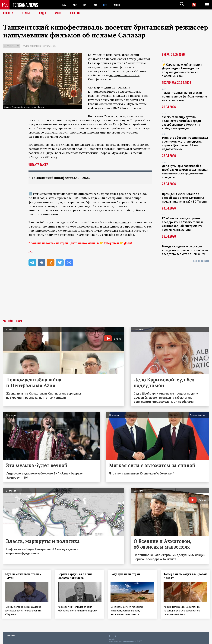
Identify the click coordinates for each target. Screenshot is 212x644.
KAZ (64, 5)
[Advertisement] (106, 296)
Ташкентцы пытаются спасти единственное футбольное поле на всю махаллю (184, 96)
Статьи (26, 13)
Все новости (201, 261)
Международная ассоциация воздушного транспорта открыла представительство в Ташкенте (185, 250)
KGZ (75, 5)
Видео (43, 13)
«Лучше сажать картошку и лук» (24, 576)
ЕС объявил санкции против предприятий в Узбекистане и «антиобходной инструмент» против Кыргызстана (182, 224)
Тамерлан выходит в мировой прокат (178, 576)
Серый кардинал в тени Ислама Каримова (76, 576)
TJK (85, 5)
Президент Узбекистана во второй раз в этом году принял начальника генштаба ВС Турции (184, 198)
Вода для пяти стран (126, 574)
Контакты (11, 635)
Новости (8, 13)
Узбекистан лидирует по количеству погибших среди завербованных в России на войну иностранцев (181, 123)
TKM (95, 5)
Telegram (110, 243)
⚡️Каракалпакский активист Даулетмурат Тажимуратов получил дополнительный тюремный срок (182, 70)
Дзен (128, 243)
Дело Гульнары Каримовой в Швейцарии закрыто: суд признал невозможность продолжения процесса (185, 171)
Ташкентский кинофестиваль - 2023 (40, 46)
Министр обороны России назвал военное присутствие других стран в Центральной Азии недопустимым (185, 143)
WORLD (118, 5)
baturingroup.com (130, 641)
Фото (58, 13)
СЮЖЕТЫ (75, 13)
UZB (106, 5)
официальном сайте (124, 75)
